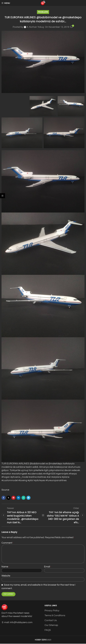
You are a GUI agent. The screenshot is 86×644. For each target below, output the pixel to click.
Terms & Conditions (55, 616)
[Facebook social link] (3, 498)
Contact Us (51, 621)
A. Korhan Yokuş (35, 27)
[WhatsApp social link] (23, 498)
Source (5, 490)
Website (6, 576)
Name (5, 567)
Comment (7, 543)
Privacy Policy (52, 611)
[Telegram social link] (28, 498)
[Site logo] (43, 3)
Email (48, 567)
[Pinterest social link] (13, 498)
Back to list (43, 515)
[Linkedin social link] (18, 498)
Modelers (43, 12)
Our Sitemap (51, 625)
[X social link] (8, 498)
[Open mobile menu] (6, 3)
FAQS (48, 630)
